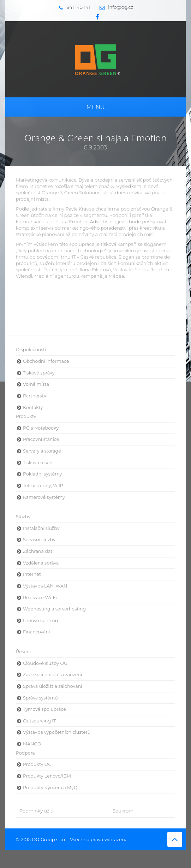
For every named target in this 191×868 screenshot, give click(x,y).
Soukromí (124, 811)
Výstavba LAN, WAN (45, 586)
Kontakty (33, 408)
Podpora (25, 753)
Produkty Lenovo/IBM (47, 776)
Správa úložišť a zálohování (52, 686)
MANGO (32, 744)
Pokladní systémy (42, 474)
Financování (36, 632)
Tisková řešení (38, 463)
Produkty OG (37, 764)
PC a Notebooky (41, 428)
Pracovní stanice (41, 439)
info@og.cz (115, 7)
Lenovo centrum (41, 621)
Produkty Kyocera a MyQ (50, 788)
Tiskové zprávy (39, 373)
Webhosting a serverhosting (54, 609)
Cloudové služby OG (45, 663)
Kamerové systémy (44, 497)
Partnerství (35, 396)
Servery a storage (42, 451)
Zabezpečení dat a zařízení (52, 675)
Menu (96, 107)
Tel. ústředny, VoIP (43, 486)
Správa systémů (40, 698)
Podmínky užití (36, 811)
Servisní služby (39, 540)
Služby (23, 517)
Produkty (26, 416)
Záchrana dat (38, 551)
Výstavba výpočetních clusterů (57, 732)
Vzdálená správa (41, 563)
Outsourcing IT (39, 721)
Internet (32, 574)
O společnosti (31, 350)
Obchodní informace (46, 361)
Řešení (23, 652)
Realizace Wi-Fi (40, 598)
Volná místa (36, 384)
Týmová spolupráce (44, 709)
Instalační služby (41, 528)
